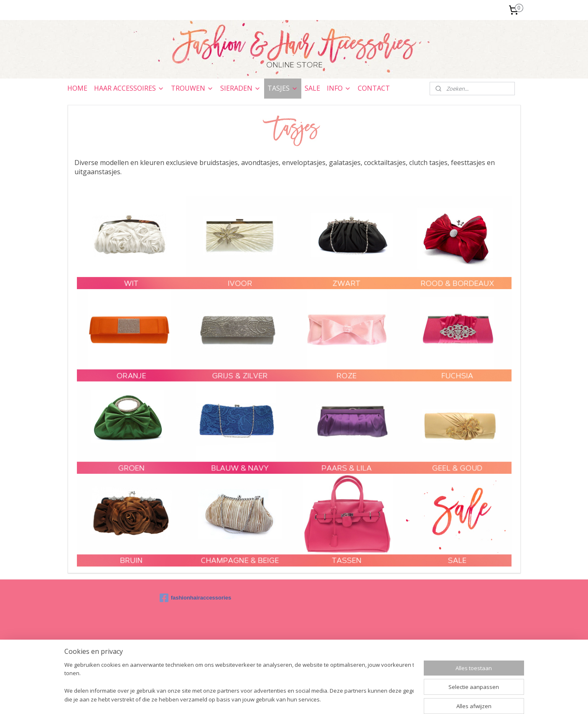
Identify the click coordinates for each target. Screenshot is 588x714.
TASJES (283, 88)
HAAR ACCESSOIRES (129, 88)
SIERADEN (241, 88)
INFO (339, 88)
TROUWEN (192, 88)
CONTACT (374, 88)
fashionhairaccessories (196, 598)
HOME (77, 88)
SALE (312, 88)
